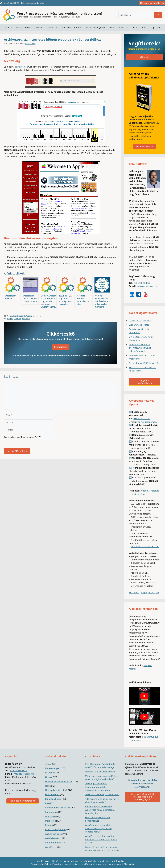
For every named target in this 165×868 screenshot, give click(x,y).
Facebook (50, 773)
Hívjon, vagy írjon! (150, 592)
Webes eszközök (33, 316)
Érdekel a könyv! (144, 146)
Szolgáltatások (120, 27)
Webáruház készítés (72, 27)
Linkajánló (50, 816)
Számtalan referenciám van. (145, 546)
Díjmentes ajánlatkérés (152, 3)
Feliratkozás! (61, 347)
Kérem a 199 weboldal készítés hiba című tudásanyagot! (143, 797)
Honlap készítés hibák (56, 790)
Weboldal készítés (47, 27)
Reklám (49, 825)
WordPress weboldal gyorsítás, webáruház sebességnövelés (140, 348)
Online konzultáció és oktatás (144, 363)
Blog (144, 27)
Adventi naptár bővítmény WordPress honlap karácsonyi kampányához (100, 810)
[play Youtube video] (144, 696)
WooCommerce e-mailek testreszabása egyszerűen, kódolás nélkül (99, 828)
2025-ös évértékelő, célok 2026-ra (102, 794)
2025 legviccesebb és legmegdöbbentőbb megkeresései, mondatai (98, 787)
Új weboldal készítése (140, 320)
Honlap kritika (52, 794)
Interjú (49, 803)
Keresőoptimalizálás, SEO (58, 808)
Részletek (134, 592)
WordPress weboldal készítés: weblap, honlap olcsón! (59, 13)
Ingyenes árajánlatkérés (144, 382)
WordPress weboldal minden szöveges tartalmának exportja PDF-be (101, 839)
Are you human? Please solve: (29, 437)
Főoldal (8, 27)
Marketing (50, 821)
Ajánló (10, 316)
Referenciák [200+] (96, 27)
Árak (135, 27)
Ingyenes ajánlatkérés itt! (23, 801)
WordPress (51, 847)
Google (49, 777)
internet (17, 319)
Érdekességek (19, 316)
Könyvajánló (51, 812)
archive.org (22, 67)
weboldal (26, 319)
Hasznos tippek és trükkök (59, 781)
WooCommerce (53, 843)
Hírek (48, 786)
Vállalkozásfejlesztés (55, 829)
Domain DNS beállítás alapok (100, 772)
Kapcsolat (156, 27)
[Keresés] (158, 15)
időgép (10, 319)
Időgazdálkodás (53, 799)
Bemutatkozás (24, 27)
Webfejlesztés (52, 838)
